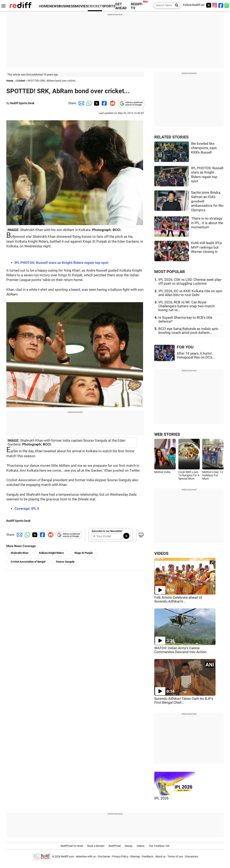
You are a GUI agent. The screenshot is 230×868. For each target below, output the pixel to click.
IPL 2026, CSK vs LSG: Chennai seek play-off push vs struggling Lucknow (190, 282)
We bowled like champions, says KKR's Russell (204, 148)
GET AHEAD (121, 6)
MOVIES (81, 6)
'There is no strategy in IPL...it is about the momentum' (207, 223)
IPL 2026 (161, 798)
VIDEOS (161, 553)
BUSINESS (67, 6)
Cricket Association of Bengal (28, 562)
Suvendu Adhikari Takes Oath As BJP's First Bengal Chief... (184, 701)
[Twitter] (209, 5)
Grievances (191, 856)
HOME (44, 6)
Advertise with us (86, 856)
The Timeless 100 (159, 846)
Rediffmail (115, 846)
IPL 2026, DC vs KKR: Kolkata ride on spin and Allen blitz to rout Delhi (190, 293)
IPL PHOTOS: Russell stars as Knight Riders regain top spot (61, 263)
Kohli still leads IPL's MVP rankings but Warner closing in (206, 247)
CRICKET (95, 6)
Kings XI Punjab (84, 553)
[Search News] (175, 6)
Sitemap (135, 856)
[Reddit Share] (112, 103)
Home (10, 81)
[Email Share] (81, 103)
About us (160, 856)
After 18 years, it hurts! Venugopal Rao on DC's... (196, 355)
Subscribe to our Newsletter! (107, 531)
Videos (141, 846)
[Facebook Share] (104, 103)
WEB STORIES (167, 434)
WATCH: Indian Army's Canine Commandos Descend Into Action (180, 650)
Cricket (21, 81)
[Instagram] (215, 5)
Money (129, 846)
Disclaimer (104, 856)
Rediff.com (67, 856)
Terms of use (175, 856)
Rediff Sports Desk (22, 103)
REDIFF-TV (137, 6)
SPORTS (109, 6)
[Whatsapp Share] (88, 103)
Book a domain (96, 846)
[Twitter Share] (96, 103)
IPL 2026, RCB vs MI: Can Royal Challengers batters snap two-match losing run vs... (186, 306)
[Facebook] (221, 5)
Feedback (148, 856)
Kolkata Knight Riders (51, 553)
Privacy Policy (120, 856)
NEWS (54, 6)
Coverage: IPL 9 (27, 509)
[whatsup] (227, 5)
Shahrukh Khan (19, 553)
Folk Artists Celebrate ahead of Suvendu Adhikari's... (178, 599)
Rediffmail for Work (72, 846)
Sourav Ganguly (65, 562)
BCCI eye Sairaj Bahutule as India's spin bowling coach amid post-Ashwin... (188, 331)
